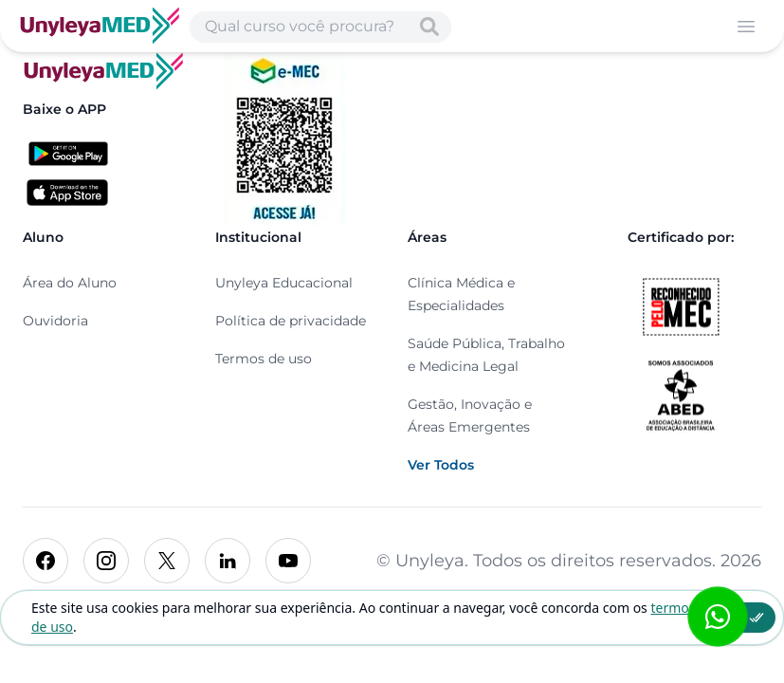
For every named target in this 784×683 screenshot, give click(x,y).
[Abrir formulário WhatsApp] (718, 617)
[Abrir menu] (746, 27)
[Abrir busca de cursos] (320, 27)
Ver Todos (441, 465)
